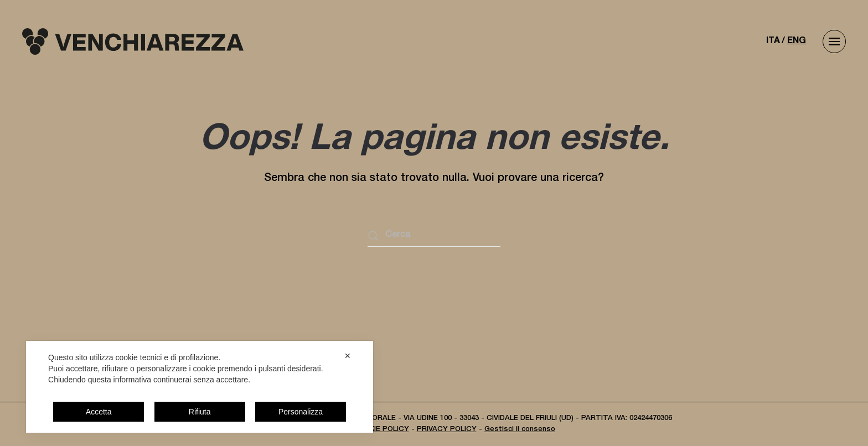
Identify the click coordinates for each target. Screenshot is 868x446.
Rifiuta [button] (200, 412)
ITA (773, 42)
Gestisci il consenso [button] (520, 430)
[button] (834, 42)
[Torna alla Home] (133, 42)
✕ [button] (348, 356)
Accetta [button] (99, 412)
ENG (797, 42)
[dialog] (200, 387)
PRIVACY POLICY (447, 430)
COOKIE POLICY (381, 430)
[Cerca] (434, 236)
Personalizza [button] (301, 412)
